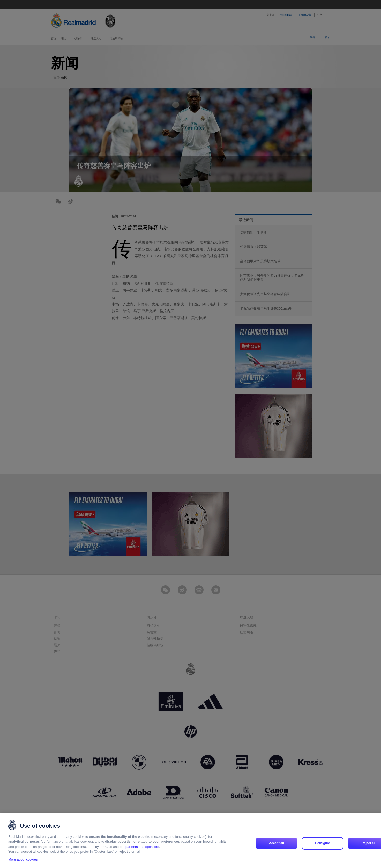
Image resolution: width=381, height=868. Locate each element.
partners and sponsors (142, 847)
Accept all (277, 843)
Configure (323, 843)
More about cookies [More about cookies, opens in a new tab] (23, 859)
